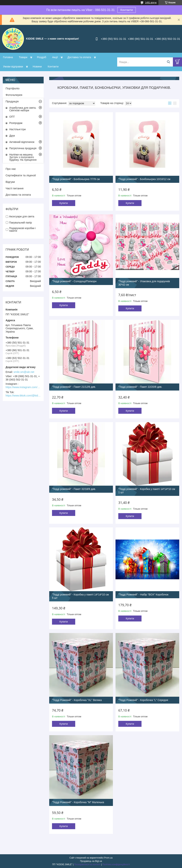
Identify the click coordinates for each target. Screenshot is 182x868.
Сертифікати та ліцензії (21, 175)
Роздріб (42, 57)
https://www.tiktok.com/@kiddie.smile (23, 396)
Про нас (11, 169)
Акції (55, 57)
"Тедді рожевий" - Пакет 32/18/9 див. (74, 489)
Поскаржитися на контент (87, 864)
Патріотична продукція (23, 148)
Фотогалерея (14, 95)
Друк (12, 136)
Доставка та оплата (79, 57)
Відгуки (10, 182)
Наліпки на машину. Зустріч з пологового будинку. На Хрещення (23, 157)
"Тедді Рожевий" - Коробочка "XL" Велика (77, 700)
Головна (8, 57)
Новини (37, 67)
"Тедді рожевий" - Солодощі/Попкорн (74, 281)
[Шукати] (168, 62)
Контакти (127, 10)
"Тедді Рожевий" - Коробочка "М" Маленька (78, 802)
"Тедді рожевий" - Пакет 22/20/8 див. (140, 387)
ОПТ (12, 117)
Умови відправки (13, 67)
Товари (23, 57)
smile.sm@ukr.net (24, 372)
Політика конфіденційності (116, 864)
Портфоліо (13, 88)
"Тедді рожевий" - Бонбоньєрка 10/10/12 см (144, 179)
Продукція (12, 101)
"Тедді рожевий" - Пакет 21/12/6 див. (74, 387)
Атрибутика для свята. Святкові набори (23, 109)
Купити (64, 203)
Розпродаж (16, 123)
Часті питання (14, 188)
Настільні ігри (17, 129)
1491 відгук (151, 3)
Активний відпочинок (22, 142)
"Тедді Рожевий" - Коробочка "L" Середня (143, 700)
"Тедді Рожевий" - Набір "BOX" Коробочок (143, 595)
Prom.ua (108, 858)
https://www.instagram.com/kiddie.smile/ (23, 387)
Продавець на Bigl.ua (91, 861)
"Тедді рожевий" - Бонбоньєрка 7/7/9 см (76, 179)
